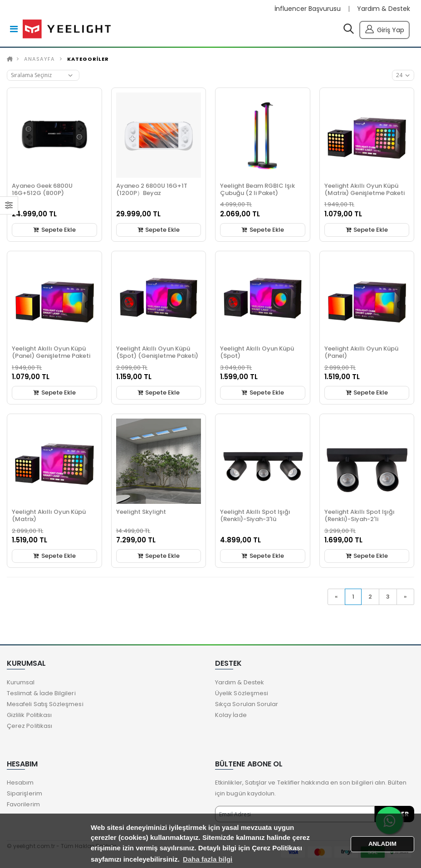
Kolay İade (231, 715)
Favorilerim (23, 804)
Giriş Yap (384, 29)
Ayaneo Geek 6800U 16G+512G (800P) (42, 189)
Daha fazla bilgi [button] (208, 859)
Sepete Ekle (54, 230)
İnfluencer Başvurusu (308, 9)
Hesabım (20, 783)
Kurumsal (21, 682)
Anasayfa (39, 59)
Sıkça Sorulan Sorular (247, 704)
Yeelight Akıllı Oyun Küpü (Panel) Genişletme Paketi (51, 352)
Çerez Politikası (29, 726)
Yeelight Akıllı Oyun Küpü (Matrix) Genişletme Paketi (365, 189)
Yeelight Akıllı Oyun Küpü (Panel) (361, 352)
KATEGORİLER (88, 59)
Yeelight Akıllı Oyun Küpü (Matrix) (49, 515)
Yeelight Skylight (141, 512)
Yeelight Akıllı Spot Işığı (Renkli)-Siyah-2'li (360, 515)
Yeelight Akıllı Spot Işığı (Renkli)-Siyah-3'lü (255, 515)
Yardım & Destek (384, 9)
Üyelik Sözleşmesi (242, 693)
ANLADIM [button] (382, 844)
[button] (349, 31)
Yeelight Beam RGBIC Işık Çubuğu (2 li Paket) (257, 189)
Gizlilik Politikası (29, 715)
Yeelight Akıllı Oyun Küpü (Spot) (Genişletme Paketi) (157, 352)
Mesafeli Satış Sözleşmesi (45, 704)
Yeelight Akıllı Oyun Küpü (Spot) (257, 352)
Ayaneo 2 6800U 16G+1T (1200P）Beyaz (152, 189)
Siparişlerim (24, 793)
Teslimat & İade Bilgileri (41, 693)
